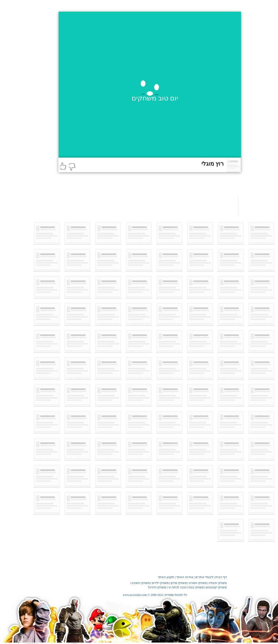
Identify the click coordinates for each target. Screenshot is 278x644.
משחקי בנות (196, 587)
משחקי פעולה (218, 583)
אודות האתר (185, 577)
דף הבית (221, 577)
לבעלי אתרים (204, 577)
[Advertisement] (147, 206)
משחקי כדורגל (157, 587)
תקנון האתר (166, 577)
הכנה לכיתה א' (177, 587)
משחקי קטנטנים (216, 587)
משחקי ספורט (198, 583)
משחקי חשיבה (141, 583)
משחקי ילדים (160, 583)
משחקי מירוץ (179, 583)
